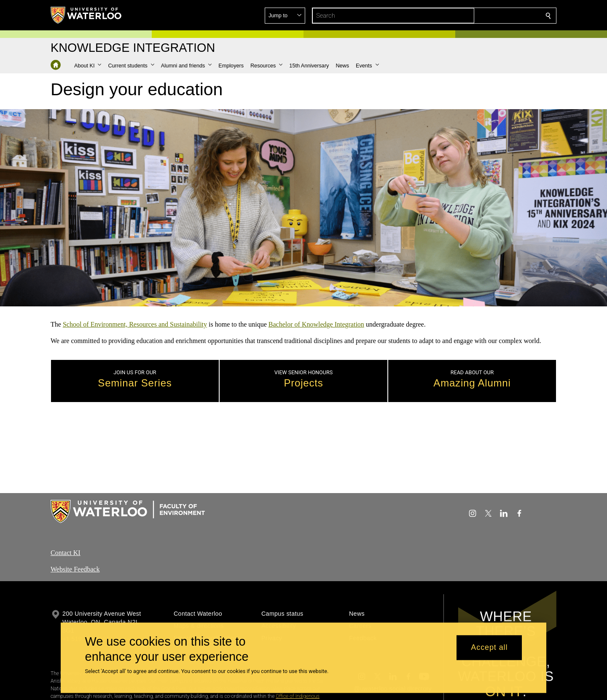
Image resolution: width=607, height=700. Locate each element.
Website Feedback (75, 569)
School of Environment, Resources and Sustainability (135, 324)
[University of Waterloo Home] (86, 15)
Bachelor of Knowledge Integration (316, 324)
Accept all (489, 648)
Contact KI (66, 553)
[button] (487, 16)
